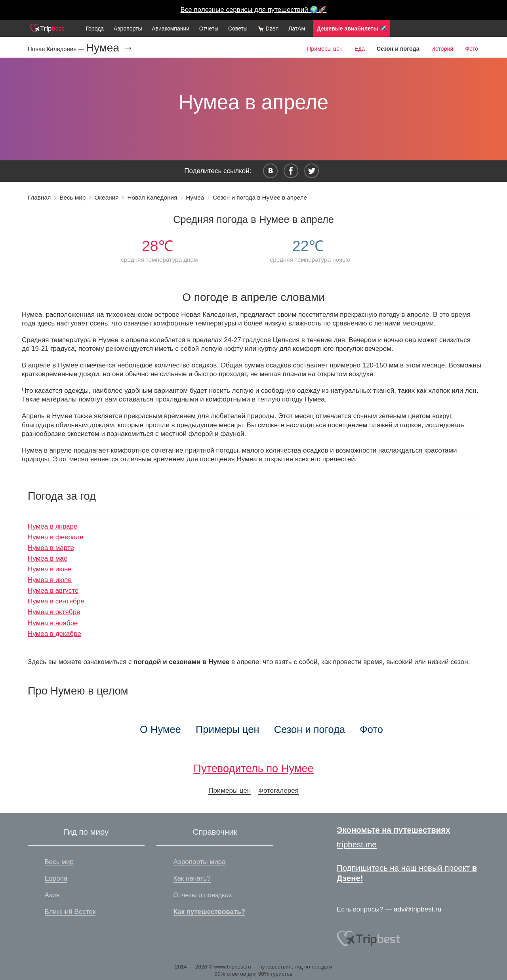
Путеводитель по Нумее (253, 768)
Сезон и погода (310, 729)
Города (95, 29)
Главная (39, 197)
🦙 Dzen (268, 29)
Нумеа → (110, 48)
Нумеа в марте (51, 548)
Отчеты (209, 29)
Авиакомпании (171, 29)
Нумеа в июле (50, 580)
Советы (238, 29)
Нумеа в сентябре (56, 601)
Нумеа (195, 197)
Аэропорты (128, 29)
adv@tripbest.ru (417, 909)
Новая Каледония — (57, 49)
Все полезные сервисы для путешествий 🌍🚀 (254, 10)
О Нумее (160, 729)
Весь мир (72, 197)
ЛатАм (297, 29)
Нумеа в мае (48, 559)
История (442, 49)
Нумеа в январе (52, 526)
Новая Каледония (152, 197)
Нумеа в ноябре (53, 623)
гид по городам (314, 967)
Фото (472, 49)
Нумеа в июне (50, 569)
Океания (106, 197)
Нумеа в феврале (55, 537)
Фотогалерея (278, 791)
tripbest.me (357, 845)
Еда (360, 49)
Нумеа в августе (53, 591)
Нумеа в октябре (54, 612)
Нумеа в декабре (54, 634)
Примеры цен (325, 49)
